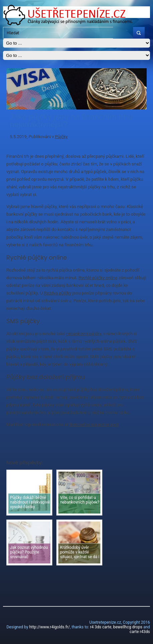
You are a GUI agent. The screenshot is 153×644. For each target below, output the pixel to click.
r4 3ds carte (101, 627)
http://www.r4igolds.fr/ (50, 627)
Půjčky (61, 137)
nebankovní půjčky (84, 334)
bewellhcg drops (127, 627)
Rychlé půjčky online (98, 278)
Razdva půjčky (58, 293)
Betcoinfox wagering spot (94, 425)
